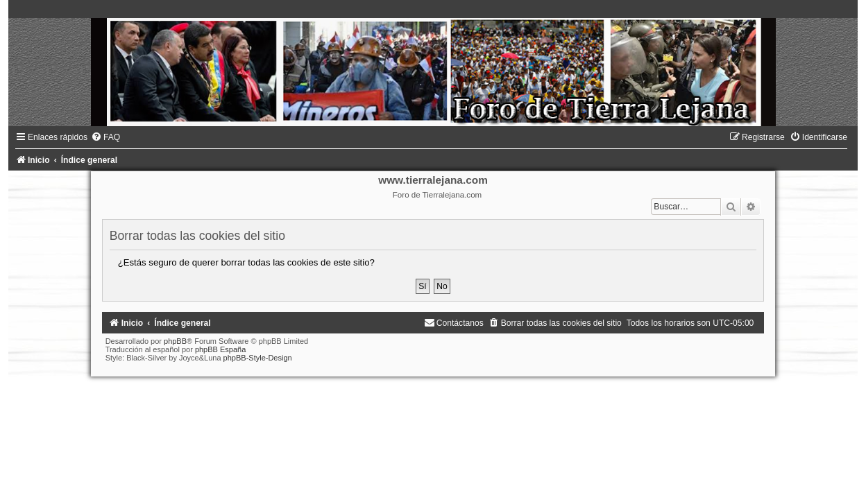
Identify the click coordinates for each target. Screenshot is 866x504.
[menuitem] (105, 137)
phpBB (175, 341)
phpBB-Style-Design (258, 358)
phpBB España (220, 349)
